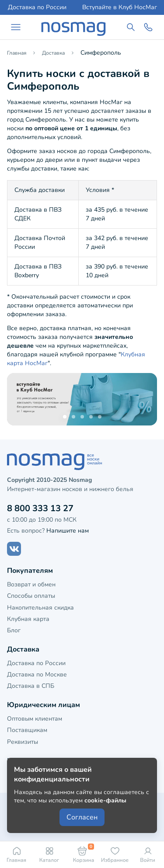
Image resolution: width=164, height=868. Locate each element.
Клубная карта (28, 619)
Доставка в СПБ (31, 686)
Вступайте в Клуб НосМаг (120, 7)
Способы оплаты (31, 596)
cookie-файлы (105, 800)
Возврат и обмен (31, 584)
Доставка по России (37, 7)
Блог (14, 630)
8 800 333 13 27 (40, 508)
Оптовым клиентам (35, 719)
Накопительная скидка (40, 608)
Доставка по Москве (37, 675)
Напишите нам (68, 531)
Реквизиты (23, 742)
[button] (65, 417)
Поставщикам (27, 730)
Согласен (82, 817)
